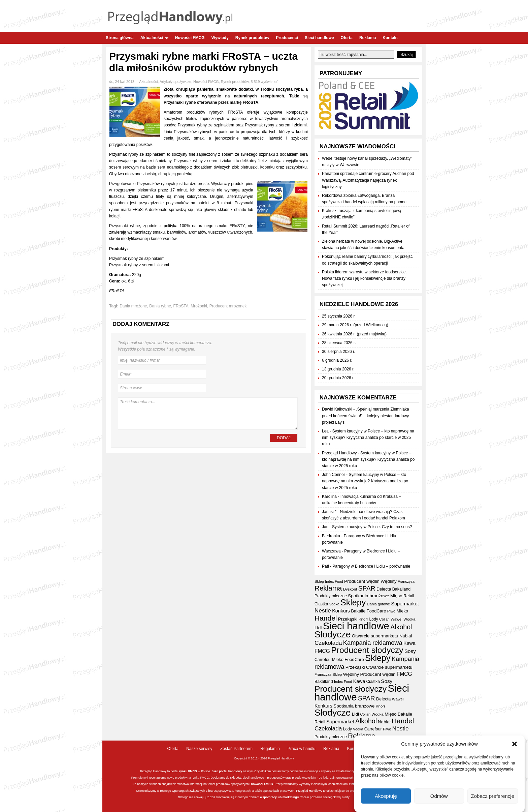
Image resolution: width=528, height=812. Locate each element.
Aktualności (154, 38)
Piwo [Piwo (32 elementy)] (391, 611)
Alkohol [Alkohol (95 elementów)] (401, 627)
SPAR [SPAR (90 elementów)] (367, 588)
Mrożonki (199, 306)
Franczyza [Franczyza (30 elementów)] (406, 581)
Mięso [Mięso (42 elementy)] (396, 596)
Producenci (287, 38)
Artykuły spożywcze (175, 82)
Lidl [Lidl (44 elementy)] (318, 628)
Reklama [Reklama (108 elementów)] (328, 588)
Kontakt (390, 38)
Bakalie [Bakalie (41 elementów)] (358, 611)
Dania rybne (160, 306)
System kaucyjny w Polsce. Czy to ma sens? (372, 527)
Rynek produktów (252, 38)
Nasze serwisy (199, 749)
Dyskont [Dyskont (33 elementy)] (350, 589)
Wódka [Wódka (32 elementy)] (409, 619)
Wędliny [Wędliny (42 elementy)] (388, 581)
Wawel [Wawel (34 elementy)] (397, 619)
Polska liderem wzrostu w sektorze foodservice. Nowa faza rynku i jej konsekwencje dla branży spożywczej (364, 278)
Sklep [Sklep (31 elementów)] (319, 581)
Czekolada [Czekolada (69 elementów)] (328, 643)
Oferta (347, 38)
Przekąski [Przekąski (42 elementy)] (348, 619)
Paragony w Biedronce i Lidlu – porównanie (371, 566)
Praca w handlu (302, 749)
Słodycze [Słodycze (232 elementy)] (333, 634)
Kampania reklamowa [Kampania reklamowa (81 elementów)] (373, 643)
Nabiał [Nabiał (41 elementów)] (406, 636)
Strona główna (120, 38)
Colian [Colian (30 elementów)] (384, 619)
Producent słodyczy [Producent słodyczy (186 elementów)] (367, 650)
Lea (325, 431)
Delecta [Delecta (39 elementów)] (384, 589)
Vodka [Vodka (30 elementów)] (334, 604)
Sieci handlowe (319, 38)
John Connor (334, 475)
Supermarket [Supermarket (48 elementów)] (405, 604)
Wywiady (220, 38)
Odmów (439, 796)
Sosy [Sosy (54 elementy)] (410, 651)
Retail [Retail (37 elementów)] (409, 596)
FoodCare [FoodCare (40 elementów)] (376, 611)
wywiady (305, 784)
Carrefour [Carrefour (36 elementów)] (323, 660)
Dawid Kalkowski (337, 409)
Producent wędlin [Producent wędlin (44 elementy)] (362, 581)
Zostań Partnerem (236, 749)
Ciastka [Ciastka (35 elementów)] (321, 604)
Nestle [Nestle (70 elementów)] (323, 610)
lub (279, 797)
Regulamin (270, 749)
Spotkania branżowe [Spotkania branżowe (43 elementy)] (368, 596)
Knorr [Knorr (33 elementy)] (363, 619)
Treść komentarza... (208, 414)
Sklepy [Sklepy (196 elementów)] (353, 602)
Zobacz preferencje (493, 796)
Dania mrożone (133, 306)
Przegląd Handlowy (339, 453)
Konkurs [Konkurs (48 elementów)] (341, 611)
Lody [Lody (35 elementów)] (374, 619)
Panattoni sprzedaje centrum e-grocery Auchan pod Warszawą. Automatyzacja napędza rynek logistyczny (368, 180)
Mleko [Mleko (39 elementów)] (402, 611)
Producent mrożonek (228, 306)
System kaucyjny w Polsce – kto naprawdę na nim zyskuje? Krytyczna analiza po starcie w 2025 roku (368, 438)
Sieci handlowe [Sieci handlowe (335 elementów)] (356, 626)
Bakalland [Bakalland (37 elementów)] (402, 589)
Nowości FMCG (190, 38)
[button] (515, 744)
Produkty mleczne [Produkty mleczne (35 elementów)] (331, 596)
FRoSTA (181, 306)
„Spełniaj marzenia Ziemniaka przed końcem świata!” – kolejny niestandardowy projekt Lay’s (366, 416)
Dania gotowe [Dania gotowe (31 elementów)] (378, 604)
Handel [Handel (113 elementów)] (326, 618)
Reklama (368, 38)
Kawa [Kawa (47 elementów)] (409, 643)
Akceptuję (386, 796)
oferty (345, 797)
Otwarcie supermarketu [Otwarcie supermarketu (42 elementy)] (375, 636)
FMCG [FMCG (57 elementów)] (322, 651)
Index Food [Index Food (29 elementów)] (334, 581)
